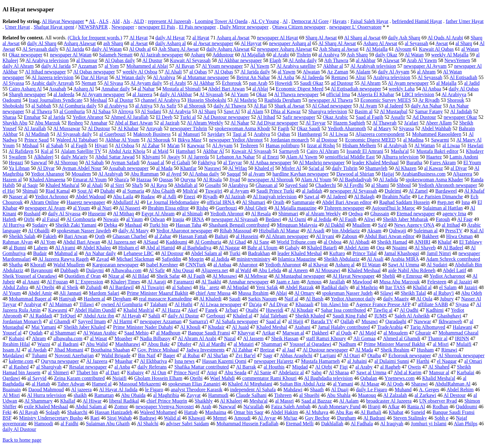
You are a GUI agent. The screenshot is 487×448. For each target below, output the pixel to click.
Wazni (44, 344)
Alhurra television (400, 157)
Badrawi (148, 418)
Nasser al (18, 197)
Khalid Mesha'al (439, 378)
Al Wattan (425, 145)
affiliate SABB (433, 304)
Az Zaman (338, 72)
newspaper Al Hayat (278, 38)
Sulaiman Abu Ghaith (108, 424)
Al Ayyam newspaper (103, 94)
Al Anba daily (303, 60)
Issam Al (11, 350)
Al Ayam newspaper (408, 83)
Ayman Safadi (125, 163)
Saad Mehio (136, 333)
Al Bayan (185, 66)
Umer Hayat (18, 27)
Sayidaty (216, 134)
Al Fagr (465, 219)
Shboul (404, 185)
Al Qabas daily (120, 60)
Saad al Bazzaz (317, 401)
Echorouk (232, 83)
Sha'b (137, 185)
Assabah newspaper (129, 168)
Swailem (18, 157)
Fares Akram (443, 163)
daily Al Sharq (42, 43)
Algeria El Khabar (376, 94)
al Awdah (37, 350)
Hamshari (186, 151)
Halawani (462, 327)
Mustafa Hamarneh (320, 361)
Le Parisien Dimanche (440, 197)
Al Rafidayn (21, 151)
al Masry (382, 128)
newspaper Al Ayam (45, 208)
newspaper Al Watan (71, 55)
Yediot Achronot (52, 197)
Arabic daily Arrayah (53, 83)
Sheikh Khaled (310, 316)
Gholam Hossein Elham (158, 378)
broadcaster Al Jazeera (389, 401)
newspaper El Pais (157, 27)
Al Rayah (29, 412)
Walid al (172, 418)
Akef (193, 310)
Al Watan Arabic (100, 333)
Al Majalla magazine (295, 208)
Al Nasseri (130, 208)
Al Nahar (240, 123)
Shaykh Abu (15, 123)
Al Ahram (371, 83)
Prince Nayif (187, 372)
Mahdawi (293, 390)
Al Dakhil (335, 225)
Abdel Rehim (460, 390)
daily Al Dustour (19, 429)
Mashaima (216, 412)
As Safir (168, 106)
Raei (95, 418)
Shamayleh (376, 168)
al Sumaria (133, 191)
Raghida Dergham (283, 100)
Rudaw (148, 197)
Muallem (361, 225)
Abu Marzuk (47, 123)
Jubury (447, 299)
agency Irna (454, 214)
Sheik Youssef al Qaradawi (30, 276)
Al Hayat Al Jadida (118, 390)
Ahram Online (44, 202)
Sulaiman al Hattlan (443, 208)
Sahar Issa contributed (343, 310)
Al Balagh (364, 197)
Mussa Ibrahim (253, 293)
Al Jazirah (235, 197)
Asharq (198, 55)
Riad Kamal (58, 191)
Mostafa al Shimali (182, 89)
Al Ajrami (65, 248)
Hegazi (16, 163)
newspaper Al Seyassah (353, 191)
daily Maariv (396, 299)
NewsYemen (457, 60)
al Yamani (343, 384)
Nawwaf (227, 407)
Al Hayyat (251, 43)
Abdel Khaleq (97, 248)
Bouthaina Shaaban (110, 350)
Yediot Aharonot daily (353, 299)
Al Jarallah (35, 128)
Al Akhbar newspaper (240, 60)
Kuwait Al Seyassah (190, 60)
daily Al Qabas (464, 89)
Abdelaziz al (291, 372)
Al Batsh (314, 299)
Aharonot (248, 265)
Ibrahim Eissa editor (168, 208)
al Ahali (95, 185)
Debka (111, 225)
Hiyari (101, 145)
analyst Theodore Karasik (197, 390)
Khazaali (305, 304)
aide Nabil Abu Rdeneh (412, 270)
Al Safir (157, 270)
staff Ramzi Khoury (326, 338)
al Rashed (19, 367)
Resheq (75, 123)
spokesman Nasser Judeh (347, 293)
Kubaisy (135, 372)
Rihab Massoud (236, 231)
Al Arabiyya (454, 94)
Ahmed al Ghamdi (402, 338)
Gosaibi (213, 185)
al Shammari (63, 333)
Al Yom (48, 242)
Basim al (364, 111)
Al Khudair (302, 310)
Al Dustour (99, 128)
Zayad (103, 259)
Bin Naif (147, 355)
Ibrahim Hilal (16, 344)
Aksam (374, 231)
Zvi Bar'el (246, 355)
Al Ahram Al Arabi (197, 338)
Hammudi (218, 395)
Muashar (124, 361)
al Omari (473, 361)
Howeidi (284, 83)
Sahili (154, 316)
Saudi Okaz (312, 83)
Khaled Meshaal (364, 270)
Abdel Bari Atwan (226, 89)
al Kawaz (433, 168)
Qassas (166, 180)
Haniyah (67, 299)
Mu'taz (290, 418)
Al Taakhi (211, 282)
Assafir (398, 117)
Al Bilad (140, 276)
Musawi (370, 321)
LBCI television (418, 94)
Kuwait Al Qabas (436, 49)
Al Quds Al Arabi (445, 38)
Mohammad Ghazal (458, 333)
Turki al (188, 117)
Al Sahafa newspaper (237, 321)
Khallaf (68, 401)
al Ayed (174, 174)
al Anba (122, 367)
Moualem (81, 174)
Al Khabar (128, 128)
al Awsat (139, 43)
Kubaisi (17, 338)
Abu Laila (123, 197)
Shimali (30, 191)
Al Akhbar (204, 83)
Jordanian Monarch (22, 321)
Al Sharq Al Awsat (337, 43)
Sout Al (85, 191)
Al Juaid (240, 327)
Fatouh (443, 219)
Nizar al (116, 276)
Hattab (191, 412)
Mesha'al (258, 401)
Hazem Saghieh (349, 123)
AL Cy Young (265, 21)
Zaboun (349, 236)
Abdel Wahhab (436, 128)
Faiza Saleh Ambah (291, 407)
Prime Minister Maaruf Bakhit (157, 293)
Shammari (272, 344)
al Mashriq (367, 287)
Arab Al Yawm (422, 60)
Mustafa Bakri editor (437, 151)
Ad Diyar (279, 304)
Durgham (346, 418)
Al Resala (261, 214)
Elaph (275, 60)
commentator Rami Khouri (269, 378)
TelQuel (68, 316)
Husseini (97, 214)
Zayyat (194, 395)
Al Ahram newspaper (287, 236)
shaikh (80, 395)
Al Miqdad (238, 287)
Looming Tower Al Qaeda (221, 21)
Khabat (396, 412)
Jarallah (337, 282)
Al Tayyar (316, 123)
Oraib (279, 202)
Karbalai (466, 372)
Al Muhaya (317, 412)
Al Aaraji (157, 282)
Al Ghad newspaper (332, 106)
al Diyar (459, 168)
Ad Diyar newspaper (277, 123)
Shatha (16, 265)
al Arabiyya (116, 106)
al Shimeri (58, 372)
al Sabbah (41, 106)
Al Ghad (237, 242)
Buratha (414, 163)
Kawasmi (58, 310)
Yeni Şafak (267, 287)
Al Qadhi (409, 310)
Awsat (442, 43)
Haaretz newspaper (86, 202)
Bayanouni (42, 270)
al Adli (170, 197)
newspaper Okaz (461, 117)
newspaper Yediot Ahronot (236, 140)
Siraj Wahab (120, 418)
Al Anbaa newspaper (270, 163)
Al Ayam (368, 106)
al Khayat (318, 265)
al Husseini (247, 236)
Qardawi (11, 378)
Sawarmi (440, 140)
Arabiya (262, 134)
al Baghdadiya (197, 248)
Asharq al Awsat (233, 38)
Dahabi (108, 191)
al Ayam (256, 174)
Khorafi (38, 265)
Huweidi (275, 310)
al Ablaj (260, 89)
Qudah (36, 333)
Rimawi (449, 350)
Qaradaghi (396, 321)
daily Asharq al (170, 43)
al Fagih (79, 145)
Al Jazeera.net (122, 242)
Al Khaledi (211, 299)
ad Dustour (342, 83)
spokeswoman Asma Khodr (243, 128)
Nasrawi (212, 168)
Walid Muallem (69, 265)
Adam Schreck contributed (453, 259)
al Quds (344, 333)
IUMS (381, 316)
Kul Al (477, 231)
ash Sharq (113, 43)
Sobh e (441, 418)
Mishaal (30, 145)
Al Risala (212, 180)
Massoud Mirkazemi (140, 384)
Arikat (268, 333)
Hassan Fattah (193, 236)
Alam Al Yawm (302, 157)
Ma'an (173, 145)
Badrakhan (259, 253)
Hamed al (102, 384)
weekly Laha (402, 89)
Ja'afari (411, 123)
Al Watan (414, 55)
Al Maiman (60, 304)
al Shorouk (195, 106)
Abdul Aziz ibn (99, 316)
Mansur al (439, 372)
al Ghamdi (60, 321)
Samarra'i (199, 321)
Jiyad (235, 180)
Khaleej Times (125, 282)
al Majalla (446, 83)
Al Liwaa (338, 134)
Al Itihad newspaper (45, 72)
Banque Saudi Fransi (209, 333)
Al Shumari (254, 202)
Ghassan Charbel (130, 236)
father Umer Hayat (465, 21)
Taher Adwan (71, 384)
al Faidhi (69, 424)
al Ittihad (451, 225)
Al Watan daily (130, 77)
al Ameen (298, 270)
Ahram (39, 338)
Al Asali (375, 259)
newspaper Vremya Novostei (165, 407)
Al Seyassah (430, 77)
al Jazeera (142, 94)
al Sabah (55, 145)
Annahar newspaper (249, 282)
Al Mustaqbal (394, 111)
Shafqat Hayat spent (54, 27)
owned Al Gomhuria (122, 304)
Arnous (314, 282)
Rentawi (340, 77)
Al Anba (286, 77)
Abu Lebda (270, 270)
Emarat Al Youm (90, 180)
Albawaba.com (126, 270)
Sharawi (419, 384)
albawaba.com (68, 338)
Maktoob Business (152, 134)
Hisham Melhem (359, 145)
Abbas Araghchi (296, 355)
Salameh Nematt (116, 55)
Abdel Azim (356, 248)
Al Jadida (388, 180)
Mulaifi (464, 344)
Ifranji (374, 407)
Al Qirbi (324, 367)
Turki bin (158, 225)
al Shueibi (309, 395)
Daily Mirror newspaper (244, 27)
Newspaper (123, 27)
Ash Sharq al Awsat (339, 49)
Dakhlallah (332, 424)
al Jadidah (312, 191)
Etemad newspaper (416, 214)
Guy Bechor (317, 418)
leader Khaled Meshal (300, 253)
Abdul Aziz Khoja (127, 151)
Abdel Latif (455, 270)
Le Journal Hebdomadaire (173, 202)
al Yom (112, 66)
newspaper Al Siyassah (235, 219)
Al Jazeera (97, 361)
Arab (206, 407)
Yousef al (12, 333)
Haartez (434, 157)
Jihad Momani (69, 350)
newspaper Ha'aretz (274, 361)
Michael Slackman (135, 259)
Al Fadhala (362, 424)
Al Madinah (37, 134)
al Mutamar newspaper (206, 77)
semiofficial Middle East (350, 157)
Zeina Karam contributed (79, 378)
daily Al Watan (107, 49)
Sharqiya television (328, 111)
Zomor (121, 407)
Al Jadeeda (313, 77)
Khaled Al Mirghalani (250, 384)
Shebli (389, 276)
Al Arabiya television (47, 60)
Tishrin (304, 55)
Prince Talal (365, 253)
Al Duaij (340, 390)
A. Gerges (429, 390)
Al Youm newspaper (222, 66)
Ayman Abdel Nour (82, 168)
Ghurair (423, 333)
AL (92, 21)
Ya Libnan (19, 168)
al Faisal (50, 219)
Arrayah (154, 128)
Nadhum (347, 344)
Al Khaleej (231, 401)
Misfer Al (291, 168)
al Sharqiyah (49, 367)
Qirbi (29, 219)
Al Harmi (123, 321)
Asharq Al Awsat (380, 43)
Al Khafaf (474, 191)
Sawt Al (232, 111)
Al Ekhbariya (153, 361)
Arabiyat (32, 304)
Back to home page (22, 440)
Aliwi (369, 219)
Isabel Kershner (162, 265)
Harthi (423, 361)
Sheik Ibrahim (395, 350)
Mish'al (190, 191)
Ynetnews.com (400, 378)
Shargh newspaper (27, 94)
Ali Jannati (70, 293)
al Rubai (191, 355)
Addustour (223, 55)
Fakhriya (207, 163)
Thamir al (438, 338)
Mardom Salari (104, 293)
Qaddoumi (466, 407)
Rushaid (32, 214)
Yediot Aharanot (47, 174)
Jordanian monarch (290, 140)
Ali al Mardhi (212, 344)
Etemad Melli (300, 424)
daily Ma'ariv (74, 157)
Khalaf (445, 242)
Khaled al (243, 316)
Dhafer (184, 344)
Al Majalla (377, 49)
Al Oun (159, 372)
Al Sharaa (339, 372)
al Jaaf (289, 350)
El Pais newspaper (197, 27)
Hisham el (129, 248)
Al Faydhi (353, 185)
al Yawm (286, 72)
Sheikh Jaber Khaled (85, 327)
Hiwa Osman (459, 236)
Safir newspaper (299, 117)
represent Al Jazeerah (170, 21)
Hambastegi (310, 134)
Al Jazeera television (53, 77)
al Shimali (192, 214)
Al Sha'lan (217, 355)
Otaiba (374, 355)
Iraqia (178, 219)
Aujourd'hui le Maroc (393, 208)
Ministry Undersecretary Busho (51, 418)
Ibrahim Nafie (396, 197)
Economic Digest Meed (299, 89)
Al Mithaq (123, 214)
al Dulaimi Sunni (392, 361)
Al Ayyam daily (146, 83)
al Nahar (146, 89)
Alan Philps (466, 424)
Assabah (57, 89)
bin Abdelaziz (346, 231)
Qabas (284, 134)
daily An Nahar (426, 106)
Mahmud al (66, 253)
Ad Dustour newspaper (226, 117)
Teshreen (249, 145)
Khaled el (264, 168)
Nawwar (422, 321)
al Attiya (144, 106)
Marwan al (293, 333)
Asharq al (345, 265)
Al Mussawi (225, 276)
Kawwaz (196, 145)
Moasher (123, 338)
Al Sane (261, 242)
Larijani (328, 355)
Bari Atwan (76, 236)
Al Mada (364, 350)
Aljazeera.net (215, 270)
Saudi (235, 299)
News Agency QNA (414, 225)
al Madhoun (168, 333)
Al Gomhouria (81, 219)
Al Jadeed (337, 197)
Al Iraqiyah (392, 424)
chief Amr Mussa (213, 293)
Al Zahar (151, 145)
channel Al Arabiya (161, 100)
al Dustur (124, 100)
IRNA (198, 219)
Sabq (316, 372)
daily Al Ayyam (394, 72)
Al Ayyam (222, 145)
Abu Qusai (183, 270)
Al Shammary (38, 401)
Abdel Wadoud (91, 197)
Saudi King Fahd (349, 316)
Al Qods (395, 384)
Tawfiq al (383, 310)
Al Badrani (375, 418)
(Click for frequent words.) (95, 38)
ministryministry (254, 259)
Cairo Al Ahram (323, 151)
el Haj (9, 191)
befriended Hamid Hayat (417, 21)
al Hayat (201, 38)
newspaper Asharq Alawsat (284, 49)
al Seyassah (416, 43)
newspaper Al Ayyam (425, 66)
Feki (7, 412)
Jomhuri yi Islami (429, 424)
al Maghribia (166, 395)
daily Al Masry (134, 231)
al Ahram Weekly (323, 214)
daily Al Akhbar (176, 94)
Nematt (89, 83)
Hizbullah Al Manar (279, 231)
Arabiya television (392, 77)
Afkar (394, 407)
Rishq (202, 208)
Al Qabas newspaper (94, 72)
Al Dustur (152, 60)
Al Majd (367, 333)
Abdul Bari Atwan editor (389, 236)
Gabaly (292, 248)
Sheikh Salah (22, 236)
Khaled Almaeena (47, 180)
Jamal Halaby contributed (344, 327)
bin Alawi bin (335, 304)
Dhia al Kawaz (286, 111)
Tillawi (86, 304)
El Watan (371, 265)
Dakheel (320, 333)
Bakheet (430, 236)
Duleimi (393, 191)
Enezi (190, 197)
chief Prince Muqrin (167, 401)
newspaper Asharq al (290, 43)
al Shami (380, 185)
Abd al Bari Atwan (134, 123)
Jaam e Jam (288, 282)
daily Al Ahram (18, 66)
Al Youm (12, 293)
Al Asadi (315, 231)
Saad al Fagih (370, 117)
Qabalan (369, 378)
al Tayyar (233, 163)
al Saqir (30, 185)
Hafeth (9, 219)
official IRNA (220, 202)
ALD (139, 21)
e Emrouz (413, 276)
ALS (104, 21)
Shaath (317, 390)
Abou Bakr (158, 344)
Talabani (159, 304)
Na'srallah (254, 407)
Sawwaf (39, 163)
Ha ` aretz (209, 287)
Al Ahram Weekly (205, 123)
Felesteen (437, 282)
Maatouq (367, 395)
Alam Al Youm (316, 180)
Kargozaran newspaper (116, 265)
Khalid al (422, 287)
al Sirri (117, 185)
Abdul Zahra (15, 287)
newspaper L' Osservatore (355, 27)
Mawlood (362, 282)
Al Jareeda (198, 157)
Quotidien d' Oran (82, 276)
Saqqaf (234, 174)
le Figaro (154, 390)
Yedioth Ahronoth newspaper (448, 185)
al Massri (284, 401)
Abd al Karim (408, 372)
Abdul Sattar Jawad (115, 157)
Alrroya (126, 111)
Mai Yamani (44, 327)
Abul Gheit (255, 208)
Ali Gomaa (364, 338)
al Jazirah (170, 123)
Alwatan (311, 72)
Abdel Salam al (206, 253)
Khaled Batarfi (322, 248)
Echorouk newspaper (410, 355)
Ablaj (281, 293)
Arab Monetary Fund (339, 407)
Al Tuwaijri (153, 287)
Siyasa (462, 304)
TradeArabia (390, 327)
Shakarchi (77, 412)
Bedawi (273, 219)
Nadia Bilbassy (155, 338)
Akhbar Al (213, 151)
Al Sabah (94, 163)
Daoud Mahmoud (46, 390)
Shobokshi (13, 106)
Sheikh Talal (413, 293)
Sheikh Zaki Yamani (76, 225)
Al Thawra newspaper (296, 94)
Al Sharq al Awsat (362, 38)
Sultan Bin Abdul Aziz (302, 384)
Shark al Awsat (289, 106)
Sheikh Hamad (392, 242)
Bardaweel (446, 191)
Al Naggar (229, 248)
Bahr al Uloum (262, 248)
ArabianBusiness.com (424, 174)
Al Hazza (171, 310)
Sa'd (382, 225)
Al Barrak (246, 367)
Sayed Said (296, 185)
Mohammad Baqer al (30, 299)
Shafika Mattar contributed (202, 367)
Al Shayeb (425, 248)
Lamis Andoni (464, 157)
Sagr (268, 355)
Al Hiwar (92, 401)
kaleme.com (21, 361)
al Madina (413, 140)
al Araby (364, 367)
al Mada (164, 168)
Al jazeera (81, 390)
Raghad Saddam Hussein (404, 202)
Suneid (418, 412)
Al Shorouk (158, 140)
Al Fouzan (57, 282)
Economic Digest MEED (370, 140)
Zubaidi (94, 287)
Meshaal (98, 100)
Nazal (230, 338)
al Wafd (243, 270)
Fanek (211, 310)
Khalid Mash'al (139, 310)
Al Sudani (151, 111)
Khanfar (188, 168)
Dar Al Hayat (94, 77)
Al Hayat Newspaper (63, 21)
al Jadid (472, 83)
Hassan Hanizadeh (114, 412)
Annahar (99, 123)
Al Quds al (140, 49)
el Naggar (447, 361)
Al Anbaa (432, 89)
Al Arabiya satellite (296, 66)
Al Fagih (196, 276)
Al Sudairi (437, 265)
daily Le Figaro (372, 390)
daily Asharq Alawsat (228, 49)
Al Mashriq (245, 100)
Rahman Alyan (18, 242)
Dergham (122, 299)
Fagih (284, 128)
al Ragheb (390, 367)
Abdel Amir (40, 293)
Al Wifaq (238, 168)
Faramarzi (184, 282)
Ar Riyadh (429, 100)
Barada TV (322, 321)
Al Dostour (172, 253)
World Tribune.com (296, 242)
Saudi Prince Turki (275, 191)
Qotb (100, 236)
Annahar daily (116, 89)
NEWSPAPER (93, 27)
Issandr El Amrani (365, 151)
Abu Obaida (133, 395)
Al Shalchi (148, 424)
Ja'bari (232, 310)
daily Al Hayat (170, 38)
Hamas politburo (282, 145)
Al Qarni (297, 219)
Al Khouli (190, 327)
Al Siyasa (113, 83)
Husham (425, 350)
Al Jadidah (461, 111)
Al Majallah (253, 55)
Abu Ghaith (163, 191)
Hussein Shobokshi (207, 100)
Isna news (185, 361)
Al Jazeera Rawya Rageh (63, 259)
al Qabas (198, 72)
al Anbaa (222, 265)
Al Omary (304, 293)
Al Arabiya (164, 77)
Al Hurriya (14, 225)
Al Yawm (260, 66)
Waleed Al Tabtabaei (77, 140)
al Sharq (464, 43)
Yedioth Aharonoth (347, 128)
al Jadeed (394, 106)
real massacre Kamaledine (166, 299)
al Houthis (274, 367)
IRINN (462, 338)
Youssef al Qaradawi (310, 344)
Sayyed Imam (92, 321)
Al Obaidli (39, 231)
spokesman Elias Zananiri (194, 384)
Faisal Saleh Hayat (369, 21)
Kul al (47, 151)
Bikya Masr (190, 140)
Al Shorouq (66, 163)
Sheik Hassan (285, 338)
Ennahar (32, 117)
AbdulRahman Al (453, 384)
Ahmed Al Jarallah (130, 117)
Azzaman (87, 66)
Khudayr (475, 151)
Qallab (347, 321)
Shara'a (121, 180)
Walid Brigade (116, 355)
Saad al (273, 321)
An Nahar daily (100, 253)
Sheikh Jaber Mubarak (406, 219)
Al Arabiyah (111, 174)
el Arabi (178, 83)
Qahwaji (397, 231)
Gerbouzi (216, 316)
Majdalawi (13, 355)
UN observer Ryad (438, 401)
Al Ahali (173, 72)
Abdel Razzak (299, 287)
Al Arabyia (180, 111)
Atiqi (212, 372)
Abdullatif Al (126, 202)
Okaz (261, 94)
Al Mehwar (256, 276)
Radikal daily (335, 287)
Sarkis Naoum (263, 299)
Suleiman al (425, 231)
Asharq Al (83, 89)
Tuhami (39, 355)
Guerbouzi (226, 208)
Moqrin (196, 259)
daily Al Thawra (230, 106)
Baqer (169, 355)
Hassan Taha (188, 225)
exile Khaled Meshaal (46, 407)
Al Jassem (253, 338)
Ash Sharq (357, 55)
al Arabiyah (395, 145)
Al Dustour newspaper (325, 350)
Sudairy (40, 225)
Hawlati (475, 145)
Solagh (52, 412)
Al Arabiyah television (373, 66)
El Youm (472, 163)
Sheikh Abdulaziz (341, 259)
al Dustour (87, 60)
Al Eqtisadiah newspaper (356, 89)
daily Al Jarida (56, 66)
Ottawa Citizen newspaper (299, 27)
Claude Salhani (251, 395)
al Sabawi (182, 287)
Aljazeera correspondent (380, 134)
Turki (235, 253)
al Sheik (70, 287)
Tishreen (283, 395)
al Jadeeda (64, 94)
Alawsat (391, 60)
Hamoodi (44, 424)
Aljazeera (463, 174)
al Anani (31, 282)
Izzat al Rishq (321, 145)
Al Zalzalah (395, 395)
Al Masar (370, 384)
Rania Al (416, 407)
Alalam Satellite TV (81, 151)
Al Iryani (325, 236)
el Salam (448, 287)
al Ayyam (239, 191)
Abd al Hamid (161, 248)
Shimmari (288, 214)
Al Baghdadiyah (355, 180)
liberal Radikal (124, 401)
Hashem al (94, 299)
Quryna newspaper (60, 361)
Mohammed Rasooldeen (437, 134)
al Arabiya (329, 55)
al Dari (113, 372)
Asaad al (155, 163)
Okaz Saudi (308, 128)
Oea (380, 248)
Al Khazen (405, 168)
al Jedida (322, 219)
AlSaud (151, 242)
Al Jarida (75, 49)
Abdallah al (186, 185)
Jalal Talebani (274, 316)
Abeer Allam (439, 123)
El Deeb (164, 117)
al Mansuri (189, 134)
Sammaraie (303, 202)
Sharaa (9, 117)
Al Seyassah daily (41, 49)
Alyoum (403, 49)
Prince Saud (36, 140)
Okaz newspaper (26, 55)
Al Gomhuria (208, 242)
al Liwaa (451, 145)
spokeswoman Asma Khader (434, 180)
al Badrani (68, 344)
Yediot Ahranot (88, 117)
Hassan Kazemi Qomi (224, 361)
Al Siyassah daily (74, 134)
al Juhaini (357, 361)
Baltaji (222, 236)
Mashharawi (128, 344)
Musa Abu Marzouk (400, 282)
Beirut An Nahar (253, 77)
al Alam (255, 111)
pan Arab (258, 83)
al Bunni (18, 248)
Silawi (387, 293)
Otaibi (252, 310)
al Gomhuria (72, 111)
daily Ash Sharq (404, 38)
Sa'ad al (316, 168)
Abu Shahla (339, 395)
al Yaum (134, 219)
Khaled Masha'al (62, 185)
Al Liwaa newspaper (220, 304)
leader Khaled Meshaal (376, 163)
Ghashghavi (449, 316)
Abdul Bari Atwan (82, 242)
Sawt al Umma (371, 372)
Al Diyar (46, 168)
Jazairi (471, 287)
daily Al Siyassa (64, 214)
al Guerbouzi (112, 134)
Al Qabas (224, 72)
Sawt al (312, 197)
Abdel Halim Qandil (95, 310)
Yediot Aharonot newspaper (184, 231)
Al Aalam (349, 401)
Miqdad (300, 367)
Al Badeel (453, 248)
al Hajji (296, 321)
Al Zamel (418, 191)
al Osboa (332, 242)
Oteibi (196, 378)
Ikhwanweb (450, 321)
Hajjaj (388, 174)
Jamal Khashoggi (402, 253)
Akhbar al (333, 66)
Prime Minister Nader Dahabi (143, 327)
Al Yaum (240, 94)
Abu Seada (235, 372)
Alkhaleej (44, 157)
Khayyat (246, 333)
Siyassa (407, 128)
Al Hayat (138, 38)
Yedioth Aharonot (283, 265)
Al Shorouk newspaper (461, 355)
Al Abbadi (359, 242)
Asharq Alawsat (80, 43)
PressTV (454, 231)
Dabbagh (69, 270)
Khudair (216, 327)
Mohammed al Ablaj (147, 66)
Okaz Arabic (335, 117)
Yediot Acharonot (447, 276)
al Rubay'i (444, 293)
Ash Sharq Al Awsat (178, 49)
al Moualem (396, 333)
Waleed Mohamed (158, 412)
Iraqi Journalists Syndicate (56, 100)
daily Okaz (386, 55)
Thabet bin (87, 372)
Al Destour (455, 395)
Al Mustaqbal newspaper (300, 276)
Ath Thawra (336, 60)
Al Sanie (262, 372)
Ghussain (380, 214)
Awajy (174, 157)
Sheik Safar (168, 276)
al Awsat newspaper (213, 43)
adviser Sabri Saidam (187, 424)
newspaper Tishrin (189, 128)
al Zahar (163, 236)
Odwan (157, 219)
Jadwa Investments (205, 350)
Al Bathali (371, 412)
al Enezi (271, 157)
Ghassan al (267, 185)
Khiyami (151, 157)
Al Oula (424, 299)
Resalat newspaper (88, 367)
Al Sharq (207, 111)
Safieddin (171, 259)
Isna (466, 202)
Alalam (363, 72)
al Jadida (220, 259)
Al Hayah (131, 316)
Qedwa (356, 214)
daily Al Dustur (183, 316)
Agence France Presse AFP (383, 304)
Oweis (415, 367)
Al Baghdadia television (329, 378)
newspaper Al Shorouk (271, 180)
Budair (40, 253)
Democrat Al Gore (310, 21)
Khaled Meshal (272, 327)
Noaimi (400, 248)
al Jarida (57, 117)
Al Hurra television (47, 395)
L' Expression (89, 282)
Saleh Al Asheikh (412, 316)
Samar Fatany (429, 111)
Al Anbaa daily (204, 174)
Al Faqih (348, 219)
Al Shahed (439, 367)
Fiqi (344, 367)
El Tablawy (471, 242)
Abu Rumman (144, 174)
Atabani (302, 327)
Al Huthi (183, 304)
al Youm (81, 208)
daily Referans (152, 367)
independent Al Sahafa (253, 390)
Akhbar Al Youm (122, 140)
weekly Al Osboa (140, 72)
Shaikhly (204, 401)
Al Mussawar (67, 128)
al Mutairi (244, 344)
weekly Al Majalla (450, 55)
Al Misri (11, 395)
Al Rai (260, 106)
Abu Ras (344, 412)
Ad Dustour (424, 117)
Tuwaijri (214, 191)
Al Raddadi (41, 316)
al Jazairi (463, 282)
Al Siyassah (211, 94)
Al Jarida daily (255, 72)
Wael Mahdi (222, 378)
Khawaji (197, 418)
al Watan (470, 49)
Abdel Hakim (284, 412)
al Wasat (98, 338)
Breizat (267, 350)
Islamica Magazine (297, 259)
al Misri (441, 344)
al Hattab (41, 384)
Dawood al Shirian (355, 174)
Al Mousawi (328, 270)
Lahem (41, 248)
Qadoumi (12, 100)
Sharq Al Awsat (321, 38)
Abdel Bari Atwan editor (347, 202)
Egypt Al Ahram (158, 214)
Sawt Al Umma (404, 265)
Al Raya (158, 185)
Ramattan (104, 395)
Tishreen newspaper (344, 208)
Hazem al (12, 180)
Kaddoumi (177, 242)
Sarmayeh (289, 151)
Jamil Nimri (439, 253)
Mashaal (133, 225)
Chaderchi (326, 185)
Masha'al (400, 151)
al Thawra (42, 111)
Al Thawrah (384, 123)
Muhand (403, 390)
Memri (220, 418)
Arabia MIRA (405, 259)
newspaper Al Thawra (331, 100)
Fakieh (50, 236)
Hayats (339, 21)
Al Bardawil (121, 287)
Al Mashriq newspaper (322, 163)
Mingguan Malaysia (297, 225)
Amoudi (242, 418)
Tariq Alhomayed (428, 327)
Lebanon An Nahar (236, 157)
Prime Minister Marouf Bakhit (394, 344)
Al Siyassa (13, 83)
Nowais (111, 219)
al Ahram (426, 72)
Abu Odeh (472, 293)
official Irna (338, 94)
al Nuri (105, 208)
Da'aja (255, 304)
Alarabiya (238, 185)
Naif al (291, 299)
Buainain (12, 390)
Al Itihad (266, 117)
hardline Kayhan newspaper (301, 174)
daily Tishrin (345, 168)
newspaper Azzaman (161, 321)
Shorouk (455, 100)
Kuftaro (337, 253)
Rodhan (440, 407)
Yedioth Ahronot (227, 214)
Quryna (188, 180)
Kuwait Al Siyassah (251, 151)
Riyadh (210, 197)
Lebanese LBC (139, 253)
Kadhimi (435, 310)
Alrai (361, 77)
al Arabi (281, 55)
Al (285, 21)
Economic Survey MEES (386, 100)
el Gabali (181, 163)
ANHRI (422, 242)
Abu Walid (97, 344)
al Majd (160, 151)
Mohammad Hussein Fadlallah (247, 424)
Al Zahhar (242, 350)
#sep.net (446, 202)
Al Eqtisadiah (463, 77)
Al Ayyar (267, 418)
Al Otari (352, 355)
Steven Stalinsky (410, 418)
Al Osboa (125, 145)
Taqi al (239, 134)
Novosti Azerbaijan (74, 355)
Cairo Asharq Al (25, 89)
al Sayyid (37, 378)
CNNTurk (196, 265)
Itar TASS (395, 287)
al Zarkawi (425, 395)
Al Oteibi (45, 287)
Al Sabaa (101, 111)
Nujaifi (119, 378)
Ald (116, 21)
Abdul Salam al (91, 407)
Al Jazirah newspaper (161, 55)
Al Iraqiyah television (275, 197)
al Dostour (327, 140)
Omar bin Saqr (249, 412)
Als (126, 21)
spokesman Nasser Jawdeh (84, 231)
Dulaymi (95, 270)
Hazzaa (144, 180)
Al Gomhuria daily (77, 106)
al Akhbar (366, 60)
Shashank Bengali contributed (239, 225)
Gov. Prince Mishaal (158, 350)
